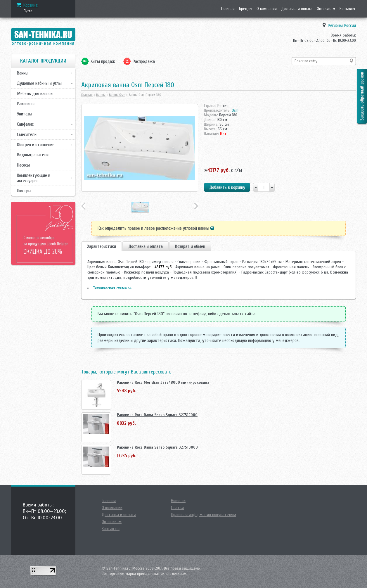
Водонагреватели (33, 155)
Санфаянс (25, 124)
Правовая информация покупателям (204, 515)
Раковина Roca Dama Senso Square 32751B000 (157, 447)
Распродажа (144, 61)
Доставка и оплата (297, 9)
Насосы (23, 165)
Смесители (27, 134)
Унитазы (25, 114)
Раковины (26, 104)
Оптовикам (326, 9)
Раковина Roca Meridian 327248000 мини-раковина (163, 382)
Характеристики (102, 246)
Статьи (177, 508)
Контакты (347, 9)
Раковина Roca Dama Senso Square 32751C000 (157, 415)
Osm (235, 110)
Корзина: (31, 5)
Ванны (23, 73)
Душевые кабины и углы (39, 83)
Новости (178, 501)
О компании (267, 9)
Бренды (246, 9)
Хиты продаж (103, 61)
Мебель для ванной (35, 94)
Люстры (24, 191)
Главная (228, 9)
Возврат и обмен (190, 246)
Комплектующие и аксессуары (34, 178)
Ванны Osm (117, 95)
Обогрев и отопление (36, 145)
